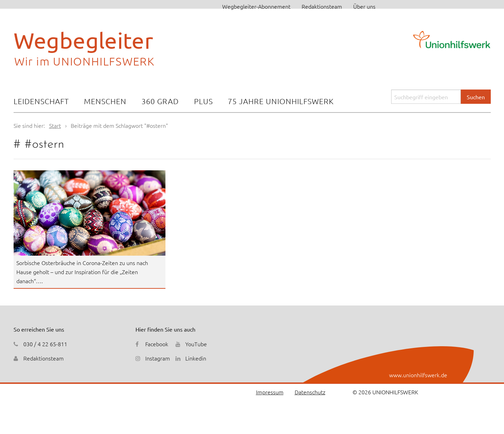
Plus (203, 101)
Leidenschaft (41, 101)
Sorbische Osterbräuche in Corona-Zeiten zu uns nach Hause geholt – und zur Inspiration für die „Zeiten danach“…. (82, 272)
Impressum (270, 392)
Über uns (364, 6)
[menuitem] (41, 102)
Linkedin (196, 358)
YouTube (196, 344)
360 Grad (160, 101)
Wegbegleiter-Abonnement (256, 6)
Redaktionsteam (322, 6)
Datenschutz (310, 392)
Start (55, 125)
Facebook (157, 344)
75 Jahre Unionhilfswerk (281, 101)
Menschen (105, 101)
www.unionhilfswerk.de (418, 375)
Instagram (158, 358)
